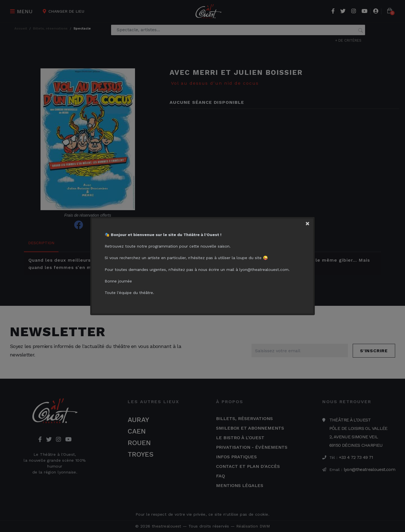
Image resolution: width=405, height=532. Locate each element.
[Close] (311, 222)
